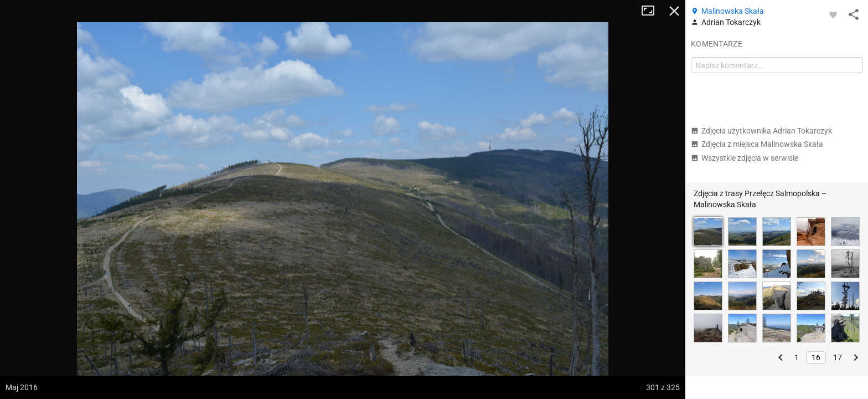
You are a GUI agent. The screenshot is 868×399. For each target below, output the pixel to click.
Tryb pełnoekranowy (652, 11)
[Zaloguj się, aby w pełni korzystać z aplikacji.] (833, 14)
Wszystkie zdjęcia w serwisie (745, 158)
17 (838, 357)
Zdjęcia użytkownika (761, 131)
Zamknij (674, 11)
